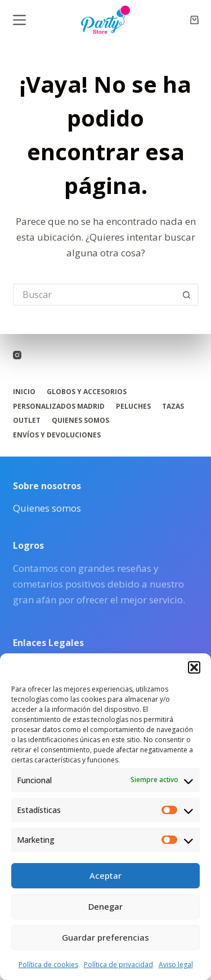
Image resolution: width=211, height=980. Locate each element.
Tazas (173, 407)
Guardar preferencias (105, 937)
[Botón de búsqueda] (187, 295)
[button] (194, 667)
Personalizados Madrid (59, 407)
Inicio (24, 392)
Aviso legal (176, 965)
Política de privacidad (118, 965)
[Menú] (19, 20)
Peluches (133, 407)
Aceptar (105, 875)
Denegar (105, 906)
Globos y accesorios (87, 392)
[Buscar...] (95, 295)
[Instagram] (17, 355)
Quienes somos (80, 421)
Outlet (27, 421)
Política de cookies (48, 965)
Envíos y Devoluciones (57, 435)
